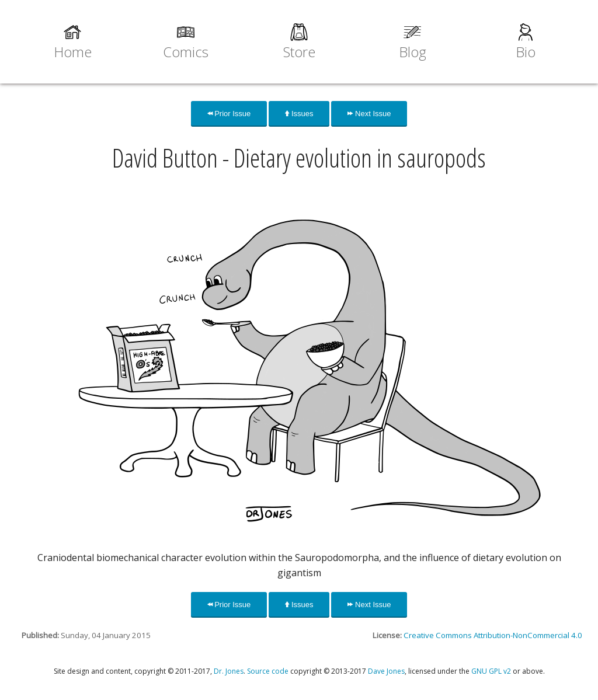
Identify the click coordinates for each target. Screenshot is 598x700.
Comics (186, 52)
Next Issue (369, 114)
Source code (268, 671)
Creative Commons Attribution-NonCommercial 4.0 (493, 635)
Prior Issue (229, 114)
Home (73, 52)
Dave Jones (386, 671)
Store (299, 52)
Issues (299, 114)
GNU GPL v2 (491, 671)
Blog (413, 52)
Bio (526, 52)
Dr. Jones (229, 671)
